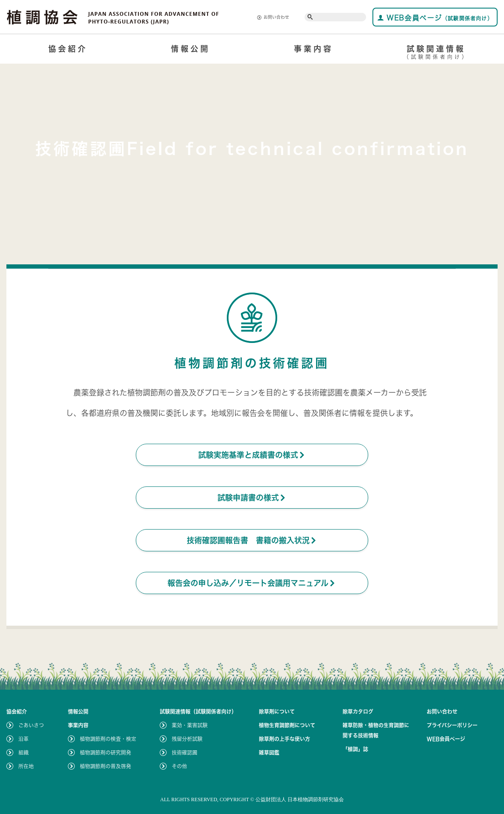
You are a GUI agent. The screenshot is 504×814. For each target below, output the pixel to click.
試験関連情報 (437, 54)
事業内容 (314, 49)
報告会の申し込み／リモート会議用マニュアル (252, 583)
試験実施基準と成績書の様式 (252, 455)
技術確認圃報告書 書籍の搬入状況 (252, 540)
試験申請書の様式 (252, 498)
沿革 (23, 739)
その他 (179, 766)
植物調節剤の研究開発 (105, 753)
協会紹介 (68, 49)
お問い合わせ (273, 17)
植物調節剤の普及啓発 (105, 766)
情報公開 (190, 49)
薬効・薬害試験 (190, 725)
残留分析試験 (187, 739)
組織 (23, 753)
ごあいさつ (31, 725)
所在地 (26, 766)
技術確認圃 (185, 753)
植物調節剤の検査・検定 (108, 739)
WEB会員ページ (435, 18)
